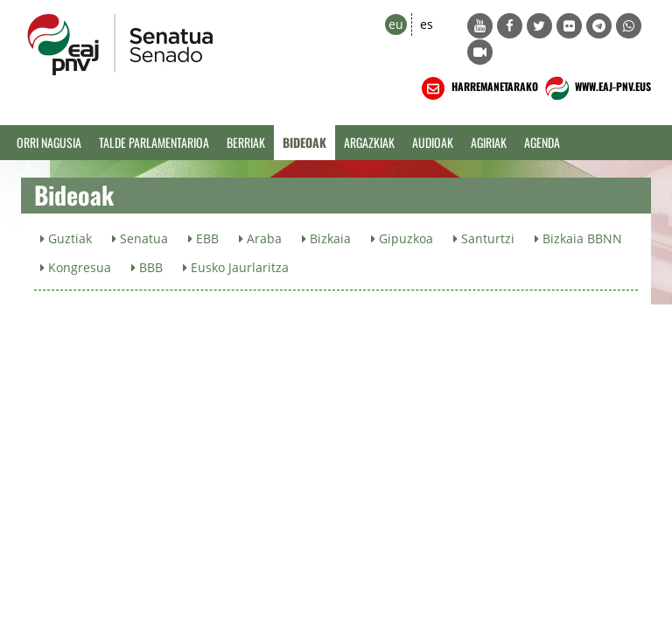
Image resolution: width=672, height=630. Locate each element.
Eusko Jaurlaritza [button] (236, 267)
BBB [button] (147, 267)
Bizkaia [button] (326, 238)
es (427, 24)
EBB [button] (203, 238)
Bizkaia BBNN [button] (578, 238)
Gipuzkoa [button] (402, 238)
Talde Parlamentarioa (154, 142)
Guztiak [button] (66, 238)
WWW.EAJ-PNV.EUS (596, 88)
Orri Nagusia (49, 142)
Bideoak (304, 142)
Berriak (246, 142)
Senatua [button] (140, 238)
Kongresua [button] (76, 267)
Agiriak (489, 142)
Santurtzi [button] (484, 238)
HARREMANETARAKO (478, 88)
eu (396, 24)
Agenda (542, 142)
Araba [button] (260, 238)
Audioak (433, 142)
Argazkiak (369, 142)
